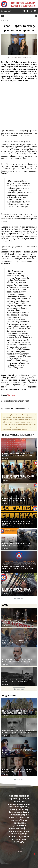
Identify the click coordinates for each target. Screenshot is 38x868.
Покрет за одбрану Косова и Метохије (23, 4)
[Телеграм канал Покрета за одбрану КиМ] (2, 409)
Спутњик (11, 395)
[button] (2, 16)
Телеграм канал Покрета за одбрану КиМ (17, 408)
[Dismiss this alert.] (35, 415)
